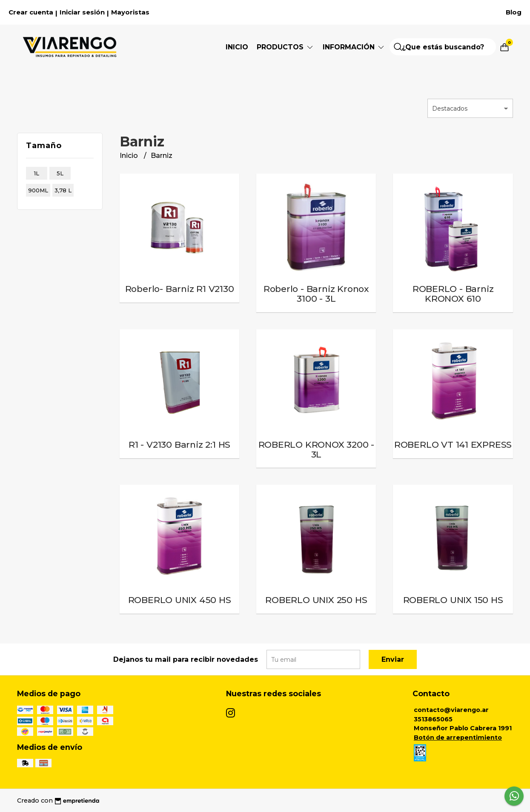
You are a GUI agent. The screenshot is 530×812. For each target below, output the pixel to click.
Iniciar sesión (82, 12)
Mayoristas (130, 12)
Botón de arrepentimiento (458, 738)
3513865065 (433, 719)
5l (60, 173)
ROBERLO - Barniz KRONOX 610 (453, 294)
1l (37, 173)
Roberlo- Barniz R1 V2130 (180, 289)
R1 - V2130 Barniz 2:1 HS (179, 445)
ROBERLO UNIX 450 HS (180, 600)
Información (354, 47)
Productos (285, 47)
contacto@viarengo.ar (451, 710)
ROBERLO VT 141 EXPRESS (453, 445)
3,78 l (63, 190)
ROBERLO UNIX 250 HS (316, 600)
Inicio (237, 47)
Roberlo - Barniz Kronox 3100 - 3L (316, 294)
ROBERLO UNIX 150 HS (453, 600)
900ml (38, 190)
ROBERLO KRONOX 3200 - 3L (317, 449)
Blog (514, 12)
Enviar (393, 659)
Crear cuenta (31, 12)
